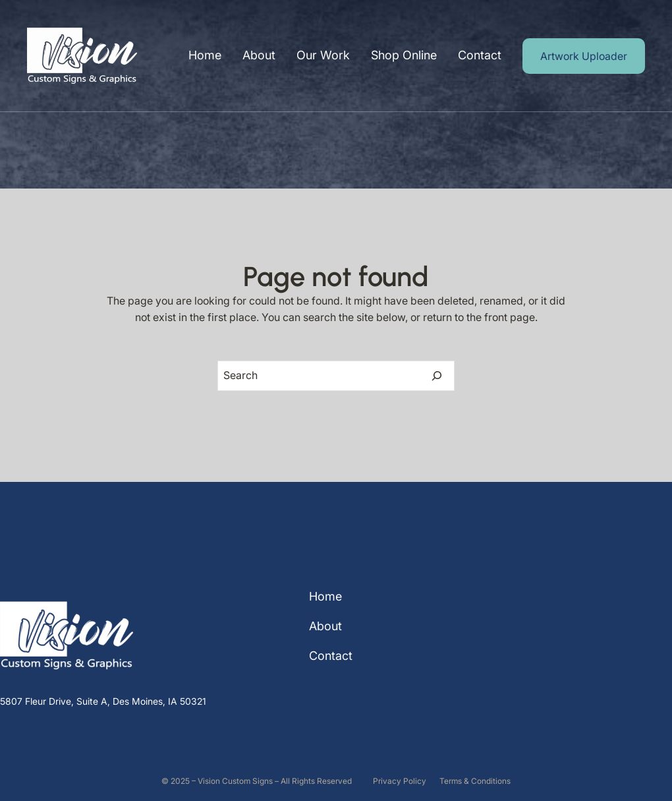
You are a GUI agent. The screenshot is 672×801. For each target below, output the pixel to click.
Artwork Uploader (584, 56)
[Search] (437, 376)
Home (205, 55)
